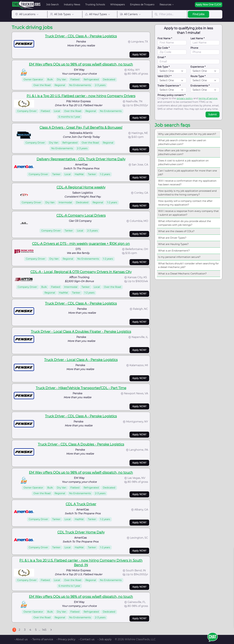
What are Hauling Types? (173, 244)
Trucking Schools (95, 5)
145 (44, 630)
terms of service (208, 98)
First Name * (165, 38)
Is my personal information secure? (179, 257)
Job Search (52, 5)
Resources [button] (165, 5)
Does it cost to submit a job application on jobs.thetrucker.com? (183, 162)
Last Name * (198, 38)
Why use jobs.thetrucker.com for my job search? (187, 134)
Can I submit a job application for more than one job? (188, 172)
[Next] (51, 630)
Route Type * (198, 76)
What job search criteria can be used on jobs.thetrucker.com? (182, 142)
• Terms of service (42, 639)
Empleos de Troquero (142, 5)
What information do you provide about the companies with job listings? (185, 223)
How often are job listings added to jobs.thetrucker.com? (179, 152)
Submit (213, 114)
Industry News (72, 5)
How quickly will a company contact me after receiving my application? (185, 203)
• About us (21, 639)
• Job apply (105, 639)
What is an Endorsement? (174, 251)
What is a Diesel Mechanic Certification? (182, 274)
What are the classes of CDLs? (176, 231)
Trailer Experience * (169, 86)
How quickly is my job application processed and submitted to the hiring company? (187, 193)
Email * (162, 57)
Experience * (198, 67)
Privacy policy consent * (171, 95)
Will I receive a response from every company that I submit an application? (188, 213)
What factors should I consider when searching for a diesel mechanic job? (188, 265)
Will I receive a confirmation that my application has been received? (187, 183)
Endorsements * (200, 86)
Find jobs (198, 14)
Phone (194, 48)
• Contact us (87, 639)
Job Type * (164, 67)
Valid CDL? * (164, 76)
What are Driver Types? (172, 238)
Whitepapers (117, 5)
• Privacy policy (66, 639)
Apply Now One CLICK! (209, 5)
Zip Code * (164, 48)
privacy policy (185, 98)
